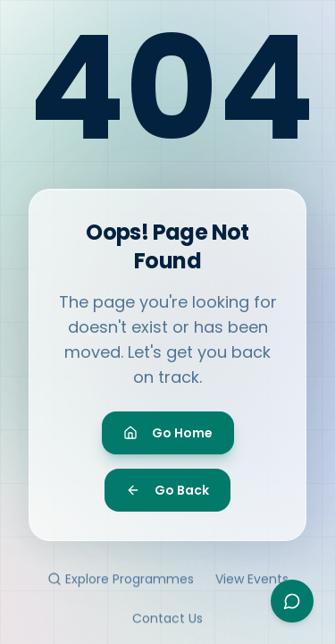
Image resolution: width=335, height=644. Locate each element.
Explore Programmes (121, 585)
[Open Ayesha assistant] (292, 601)
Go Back (167, 494)
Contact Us (167, 624)
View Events (252, 585)
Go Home (168, 436)
